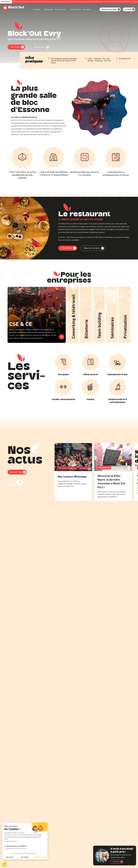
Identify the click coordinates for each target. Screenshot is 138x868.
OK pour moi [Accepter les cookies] (40, 857)
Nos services (41, 47)
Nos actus (87, 9)
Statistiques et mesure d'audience (16, 848)
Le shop (130, 9)
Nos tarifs (17, 47)
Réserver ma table (111, 9)
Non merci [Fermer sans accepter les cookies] (10, 857)
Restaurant (49, 9)
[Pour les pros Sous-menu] (67, 10)
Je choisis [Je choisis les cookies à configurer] (25, 857)
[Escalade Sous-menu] (42, 10)
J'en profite (117, 862)
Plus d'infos (69, 248)
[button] (5, 864)
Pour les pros (60, 9)
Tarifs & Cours (75, 9)
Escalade (36, 9)
